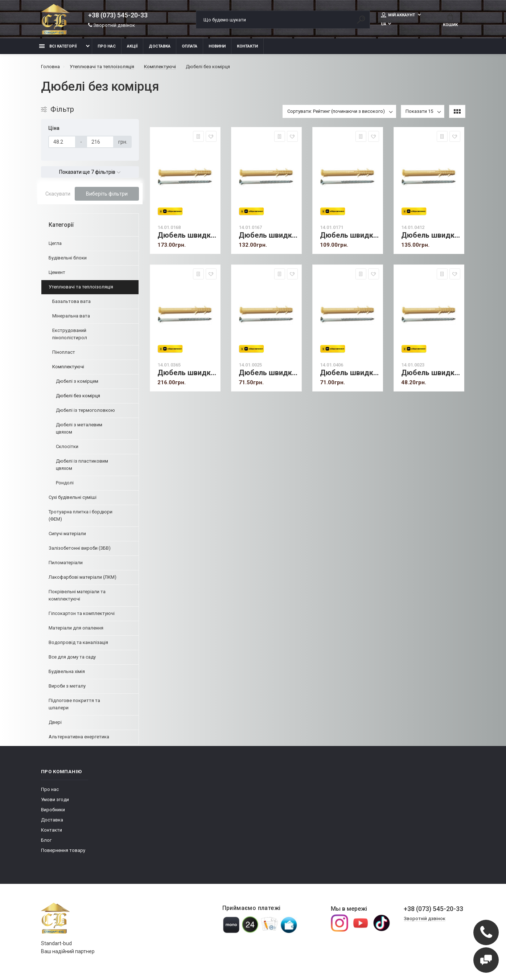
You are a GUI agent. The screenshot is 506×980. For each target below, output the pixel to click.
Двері (55, 722)
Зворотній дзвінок (112, 25)
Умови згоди (55, 799)
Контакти (247, 46)
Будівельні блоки (68, 258)
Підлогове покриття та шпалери (74, 704)
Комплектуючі (68, 367)
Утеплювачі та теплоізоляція (81, 287)
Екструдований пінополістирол (70, 334)
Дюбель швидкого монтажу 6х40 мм (431, 373)
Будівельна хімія (67, 671)
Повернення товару (63, 850)
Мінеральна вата (71, 316)
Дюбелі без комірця (78, 396)
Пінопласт (64, 352)
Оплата (190, 46)
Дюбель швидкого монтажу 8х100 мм (187, 373)
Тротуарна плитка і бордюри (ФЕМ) (81, 515)
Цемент (57, 272)
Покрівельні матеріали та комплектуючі (77, 595)
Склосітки (67, 446)
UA (384, 24)
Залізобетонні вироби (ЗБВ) (80, 548)
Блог (46, 840)
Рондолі (65, 483)
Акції (132, 46)
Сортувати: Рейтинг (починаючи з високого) (336, 111)
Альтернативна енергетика (79, 737)
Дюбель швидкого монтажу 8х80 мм (187, 235)
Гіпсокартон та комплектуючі (82, 613)
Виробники (53, 810)
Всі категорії (58, 46)
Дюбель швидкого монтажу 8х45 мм (349, 235)
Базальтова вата (71, 301)
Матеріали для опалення (76, 628)
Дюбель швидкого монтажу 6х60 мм (349, 373)
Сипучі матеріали (67, 534)
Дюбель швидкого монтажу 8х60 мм (268, 235)
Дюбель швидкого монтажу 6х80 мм (268, 373)
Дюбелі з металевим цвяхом (79, 428)
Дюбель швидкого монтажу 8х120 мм (431, 235)
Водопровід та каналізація (78, 642)
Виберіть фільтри (107, 194)
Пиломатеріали (66, 563)
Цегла (55, 243)
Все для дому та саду (72, 657)
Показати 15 (419, 111)
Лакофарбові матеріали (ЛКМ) (83, 577)
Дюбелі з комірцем (77, 381)
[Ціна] (62, 142)
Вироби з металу (67, 686)
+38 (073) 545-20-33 (118, 15)
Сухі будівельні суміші (73, 497)
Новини (217, 46)
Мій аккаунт (398, 15)
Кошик (450, 20)
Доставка (160, 46)
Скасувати (58, 194)
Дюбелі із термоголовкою (85, 410)
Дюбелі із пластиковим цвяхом (82, 465)
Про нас (107, 46)
